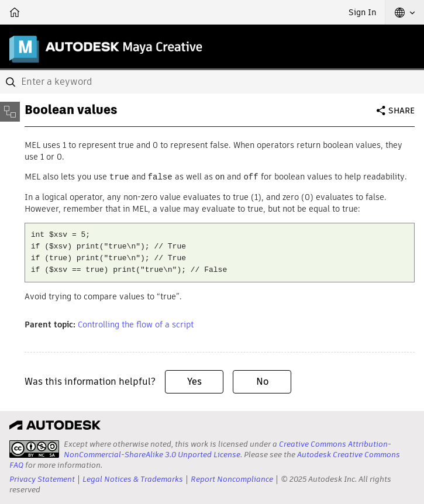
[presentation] (34, 448)
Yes (194, 381)
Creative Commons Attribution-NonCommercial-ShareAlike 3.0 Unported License (227, 449)
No (262, 381)
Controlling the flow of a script (136, 324)
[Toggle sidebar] (10, 112)
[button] (405, 12)
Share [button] (401, 111)
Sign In (362, 12)
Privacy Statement (42, 479)
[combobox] (212, 82)
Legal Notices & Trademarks (133, 479)
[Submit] (12, 82)
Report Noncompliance (232, 479)
